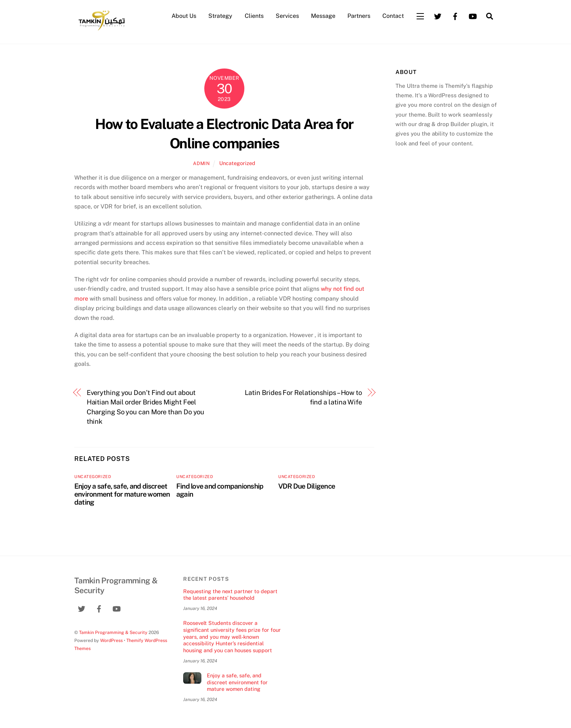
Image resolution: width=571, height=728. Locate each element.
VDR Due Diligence (307, 486)
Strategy (220, 16)
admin (201, 163)
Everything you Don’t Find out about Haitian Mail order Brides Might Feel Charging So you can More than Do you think (146, 407)
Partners (359, 16)
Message (323, 16)
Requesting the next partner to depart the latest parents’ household (230, 595)
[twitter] (438, 15)
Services (287, 16)
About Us (184, 16)
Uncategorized (237, 163)
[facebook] (455, 15)
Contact (393, 16)
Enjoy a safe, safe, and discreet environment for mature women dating (122, 494)
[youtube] (473, 15)
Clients (254, 16)
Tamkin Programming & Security (113, 632)
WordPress (111, 640)
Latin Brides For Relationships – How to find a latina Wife (303, 397)
